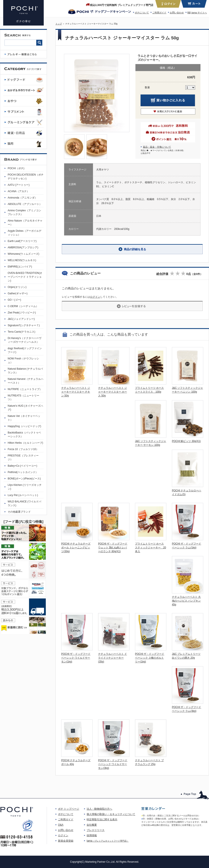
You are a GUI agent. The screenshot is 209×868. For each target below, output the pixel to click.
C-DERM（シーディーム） (23, 306)
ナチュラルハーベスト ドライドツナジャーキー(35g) (112, 658)
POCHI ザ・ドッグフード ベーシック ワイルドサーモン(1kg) (76, 658)
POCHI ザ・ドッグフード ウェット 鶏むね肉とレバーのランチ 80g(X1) (113, 548)
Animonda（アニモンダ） (22, 198)
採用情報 (92, 835)
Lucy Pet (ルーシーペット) (23, 495)
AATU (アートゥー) (19, 185)
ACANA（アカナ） (18, 191)
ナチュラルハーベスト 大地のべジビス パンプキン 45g (186, 601)
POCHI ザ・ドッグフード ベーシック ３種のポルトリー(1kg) (150, 658)
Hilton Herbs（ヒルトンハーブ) (25, 443)
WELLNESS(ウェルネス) (22, 260)
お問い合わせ (177, 13)
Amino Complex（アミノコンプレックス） (24, 212)
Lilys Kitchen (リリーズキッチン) (25, 487)
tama (108, 841)
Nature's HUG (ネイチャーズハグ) (25, 408)
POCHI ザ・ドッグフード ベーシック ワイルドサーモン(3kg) (113, 764)
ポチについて (142, 13)
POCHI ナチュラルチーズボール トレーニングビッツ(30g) (76, 548)
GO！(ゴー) (14, 300)
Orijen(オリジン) (17, 287)
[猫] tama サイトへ (197, 13)
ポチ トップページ (69, 809)
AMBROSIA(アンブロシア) (23, 247)
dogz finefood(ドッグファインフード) (25, 350)
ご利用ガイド (159, 13)
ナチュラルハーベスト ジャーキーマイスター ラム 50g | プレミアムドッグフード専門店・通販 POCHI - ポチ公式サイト (23, 13)
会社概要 (92, 825)
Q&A (61, 825)
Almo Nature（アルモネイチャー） (25, 223)
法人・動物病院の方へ (99, 809)
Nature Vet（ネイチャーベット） (24, 418)
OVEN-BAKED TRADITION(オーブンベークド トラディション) (25, 277)
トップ (59, 24)
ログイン (95, 297)
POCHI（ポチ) (16, 168)
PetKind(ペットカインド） (23, 472)
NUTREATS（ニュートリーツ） (23, 398)
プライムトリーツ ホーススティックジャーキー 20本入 (150, 548)
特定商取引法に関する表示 (102, 819)
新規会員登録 (66, 841)
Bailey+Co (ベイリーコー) (22, 466)
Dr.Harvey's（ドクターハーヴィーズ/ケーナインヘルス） (25, 340)
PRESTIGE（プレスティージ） (23, 458)
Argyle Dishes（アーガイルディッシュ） (25, 233)
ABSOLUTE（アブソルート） (25, 204)
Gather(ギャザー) (18, 293)
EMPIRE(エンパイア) (20, 267)
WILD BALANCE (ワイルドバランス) (24, 503)
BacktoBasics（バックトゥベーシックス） (24, 435)
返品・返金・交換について (157, 147)
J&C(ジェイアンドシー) (21, 319)
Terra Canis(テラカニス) (21, 332)
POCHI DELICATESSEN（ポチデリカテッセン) (26, 177)
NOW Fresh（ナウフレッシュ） (23, 360)
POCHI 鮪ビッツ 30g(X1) (186, 441)
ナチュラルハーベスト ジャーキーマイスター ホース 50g (112, 392)
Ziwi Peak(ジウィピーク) (22, 313)
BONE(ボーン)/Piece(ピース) (24, 479)
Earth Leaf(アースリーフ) (22, 241)
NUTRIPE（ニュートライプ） (25, 389)
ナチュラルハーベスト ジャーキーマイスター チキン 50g (76, 392)
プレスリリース (96, 830)
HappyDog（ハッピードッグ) (24, 426)
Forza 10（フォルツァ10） (23, 449)
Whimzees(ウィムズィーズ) (23, 254)
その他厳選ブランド (19, 512)
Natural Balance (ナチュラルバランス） (25, 371)
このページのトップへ (195, 795)
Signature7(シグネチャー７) (24, 325)
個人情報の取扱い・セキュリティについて (111, 814)
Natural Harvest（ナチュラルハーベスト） (25, 381)
